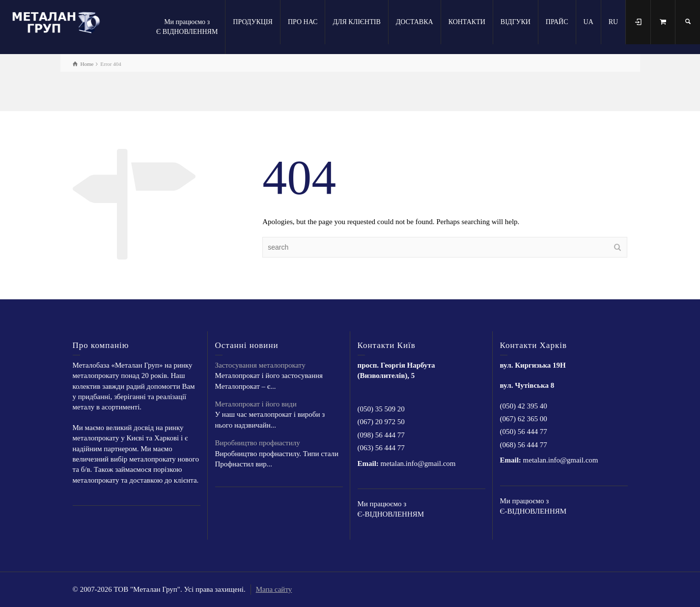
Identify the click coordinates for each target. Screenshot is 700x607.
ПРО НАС (303, 22)
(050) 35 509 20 (381, 409)
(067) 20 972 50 (381, 422)
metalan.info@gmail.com (418, 463)
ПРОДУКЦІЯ (253, 22)
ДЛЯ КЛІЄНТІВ (356, 22)
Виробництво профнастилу (258, 443)
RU (613, 22)
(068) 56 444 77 (524, 445)
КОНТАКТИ (467, 22)
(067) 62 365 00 (524, 419)
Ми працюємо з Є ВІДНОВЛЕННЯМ (187, 27)
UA (588, 22)
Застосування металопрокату (260, 365)
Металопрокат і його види (256, 404)
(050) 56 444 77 (524, 432)
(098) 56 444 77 (381, 435)
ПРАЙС (557, 22)
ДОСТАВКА (415, 22)
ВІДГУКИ (516, 22)
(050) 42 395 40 (524, 406)
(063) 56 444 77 (381, 448)
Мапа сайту (274, 589)
